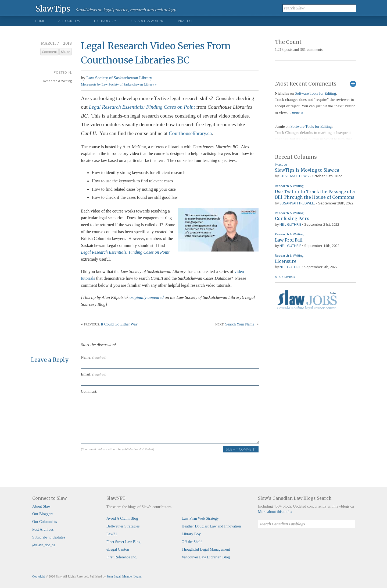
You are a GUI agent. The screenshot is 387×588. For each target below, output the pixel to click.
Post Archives (43, 529)
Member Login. (132, 576)
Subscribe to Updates (49, 537)
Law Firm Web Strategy (200, 518)
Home (40, 21)
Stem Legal (114, 576)
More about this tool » (275, 512)
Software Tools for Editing (315, 93)
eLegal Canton (118, 549)
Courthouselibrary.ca (190, 133)
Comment (49, 52)
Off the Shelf (192, 542)
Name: (94, 357)
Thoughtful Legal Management (206, 549)
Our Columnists (45, 522)
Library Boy (191, 534)
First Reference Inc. (122, 557)
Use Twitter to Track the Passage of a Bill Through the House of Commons (315, 194)
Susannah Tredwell (297, 203)
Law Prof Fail (289, 240)
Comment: (89, 391)
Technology (105, 21)
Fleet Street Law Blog (123, 542)
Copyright (39, 576)
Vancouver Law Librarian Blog (206, 557)
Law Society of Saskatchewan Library (119, 78)
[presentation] (122, 463)
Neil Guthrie (290, 224)
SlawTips (53, 8)
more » (298, 113)
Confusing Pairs (292, 218)
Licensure (286, 261)
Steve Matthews (294, 176)
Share (66, 52)
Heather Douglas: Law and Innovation (211, 526)
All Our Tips (69, 21)
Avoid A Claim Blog (122, 518)
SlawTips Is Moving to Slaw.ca (307, 170)
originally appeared (147, 297)
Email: (94, 374)
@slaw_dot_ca (44, 545)
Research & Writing (147, 21)
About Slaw (41, 506)
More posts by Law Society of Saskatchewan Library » (119, 84)
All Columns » (285, 277)
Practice (186, 21)
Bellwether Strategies (123, 526)
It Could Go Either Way (119, 324)
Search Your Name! (240, 324)
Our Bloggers (43, 514)
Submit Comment (241, 449)
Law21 (112, 534)
